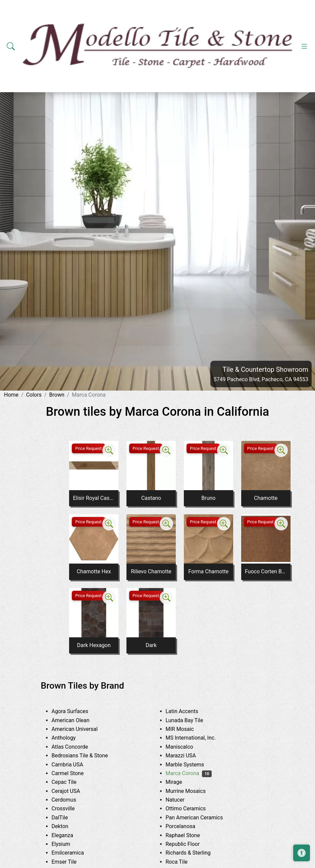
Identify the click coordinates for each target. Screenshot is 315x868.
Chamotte (266, 498)
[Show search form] (11, 46)
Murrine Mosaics (191, 791)
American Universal (81, 729)
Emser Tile (70, 862)
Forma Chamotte (208, 571)
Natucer (181, 800)
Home (11, 395)
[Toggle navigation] (304, 46)
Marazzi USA (187, 756)
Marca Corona (189, 773)
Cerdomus (70, 800)
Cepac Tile (70, 782)
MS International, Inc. (198, 738)
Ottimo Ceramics (191, 808)
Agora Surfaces (75, 711)
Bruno (208, 498)
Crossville (70, 808)
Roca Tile (183, 862)
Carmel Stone (74, 773)
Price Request (88, 448)
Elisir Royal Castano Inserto (94, 498)
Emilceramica (74, 853)
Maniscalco (185, 747)
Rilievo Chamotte (151, 571)
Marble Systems (190, 765)
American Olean (77, 720)
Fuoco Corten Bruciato (266, 571)
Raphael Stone (188, 835)
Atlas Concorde (76, 747)
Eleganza (69, 835)
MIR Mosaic (186, 729)
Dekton (65, 826)
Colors (34, 395)
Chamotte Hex (94, 571)
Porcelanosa (187, 826)
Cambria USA (74, 765)
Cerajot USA (71, 791)
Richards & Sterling (195, 853)
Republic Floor (189, 844)
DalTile (67, 818)
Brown (57, 395)
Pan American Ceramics (201, 818)
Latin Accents (187, 711)
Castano (151, 498)
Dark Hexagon (94, 645)
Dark (151, 645)
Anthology (70, 738)
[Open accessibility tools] (302, 853)
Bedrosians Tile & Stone (86, 756)
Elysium (67, 844)
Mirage (180, 782)
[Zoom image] (109, 450)
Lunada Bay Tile (191, 720)
